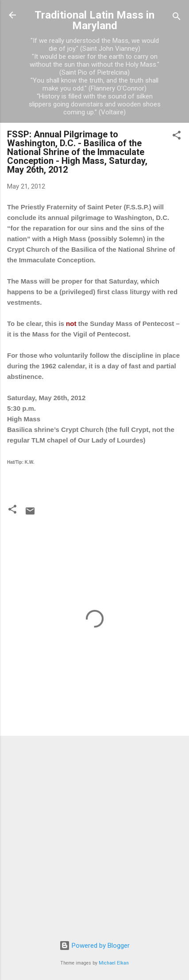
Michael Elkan (114, 963)
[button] (177, 137)
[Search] (177, 18)
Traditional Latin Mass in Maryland (94, 20)
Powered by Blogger (94, 946)
